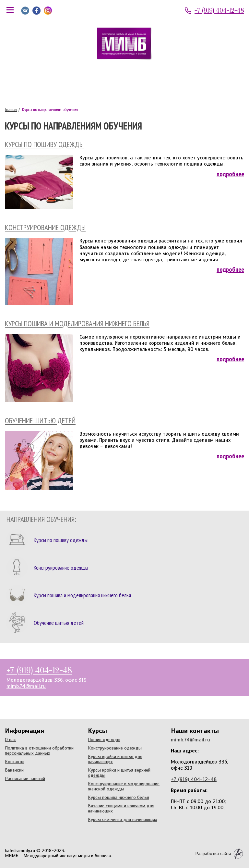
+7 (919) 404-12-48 (219, 11)
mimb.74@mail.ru (26, 686)
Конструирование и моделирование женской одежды (124, 786)
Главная (11, 109)
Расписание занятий (25, 778)
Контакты (15, 762)
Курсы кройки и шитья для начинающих (115, 759)
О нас (10, 739)
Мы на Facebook (36, 11)
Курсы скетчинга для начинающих (123, 819)
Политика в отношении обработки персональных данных (39, 750)
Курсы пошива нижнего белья (119, 797)
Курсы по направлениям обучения (50, 109)
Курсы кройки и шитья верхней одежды (119, 773)
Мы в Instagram (48, 11)
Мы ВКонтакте (25, 11)
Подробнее (230, 174)
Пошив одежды (104, 739)
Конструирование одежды (115, 748)
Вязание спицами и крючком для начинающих (121, 808)
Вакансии (14, 770)
